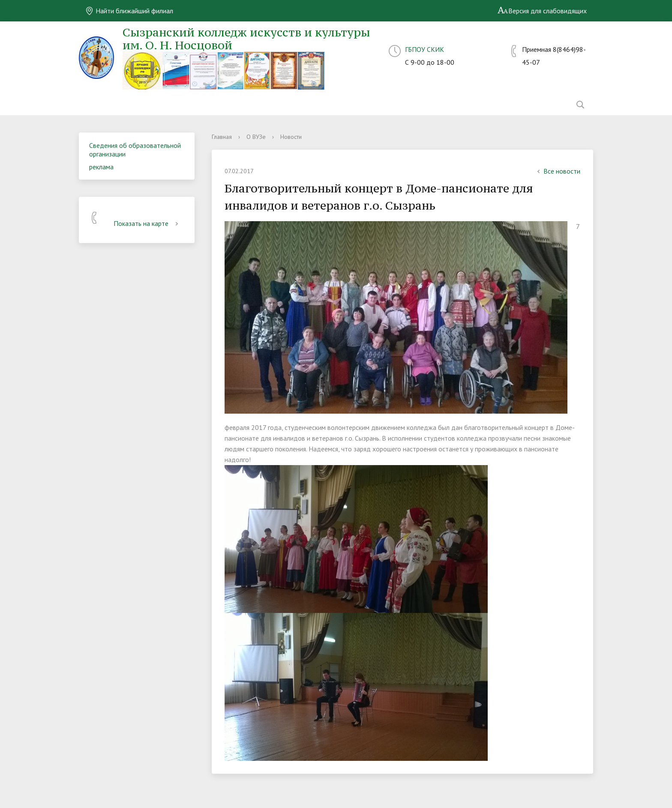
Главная (222, 137)
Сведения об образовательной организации (135, 150)
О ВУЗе (256, 137)
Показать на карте (147, 223)
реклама (101, 167)
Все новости (558, 171)
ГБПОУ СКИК (424, 49)
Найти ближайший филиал (129, 11)
